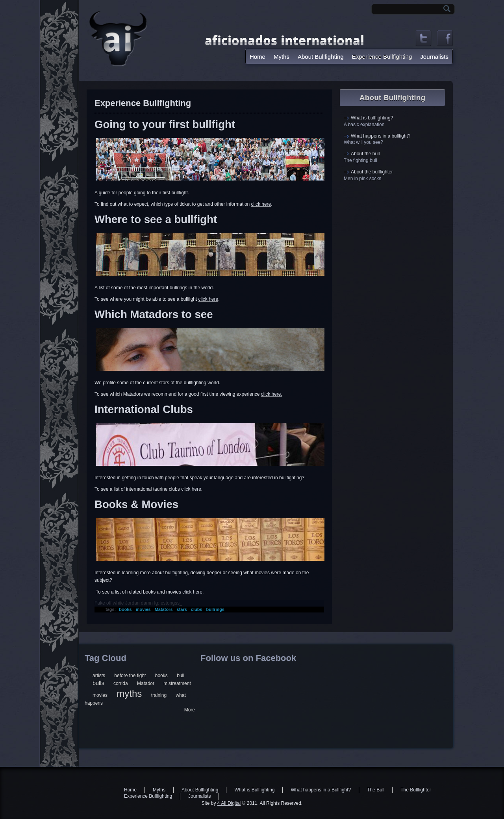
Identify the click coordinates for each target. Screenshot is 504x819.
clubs (197, 609)
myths (129, 693)
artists (99, 676)
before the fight (130, 676)
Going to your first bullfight (165, 124)
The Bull (376, 790)
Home (258, 57)
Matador (146, 683)
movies (143, 609)
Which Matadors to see (154, 314)
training (159, 695)
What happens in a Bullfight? (321, 790)
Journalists (434, 57)
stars (182, 609)
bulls (98, 683)
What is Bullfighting (254, 790)
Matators (164, 609)
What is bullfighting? (372, 118)
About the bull (365, 154)
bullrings (215, 609)
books (125, 609)
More (190, 710)
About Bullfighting (321, 57)
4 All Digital (229, 803)
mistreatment (177, 683)
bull (181, 676)
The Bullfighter (416, 790)
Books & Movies (136, 504)
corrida (121, 683)
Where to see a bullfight (156, 219)
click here (261, 204)
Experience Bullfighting (382, 57)
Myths (282, 57)
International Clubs (144, 409)
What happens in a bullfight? (381, 136)
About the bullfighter (372, 172)
